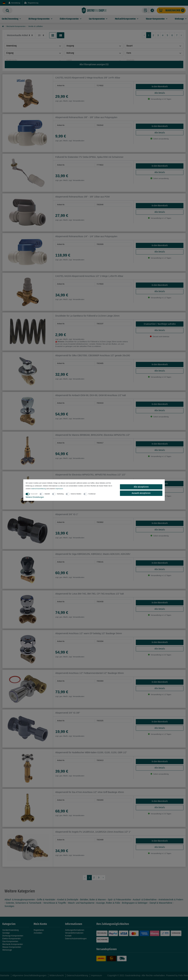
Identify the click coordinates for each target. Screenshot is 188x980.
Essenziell (34, 494)
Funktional (92, 494)
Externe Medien (76, 494)
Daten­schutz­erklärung (38, 489)
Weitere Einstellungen (35, 497)
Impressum (59, 489)
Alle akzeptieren (141, 487)
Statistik (47, 494)
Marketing (60, 494)
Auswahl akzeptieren (141, 493)
